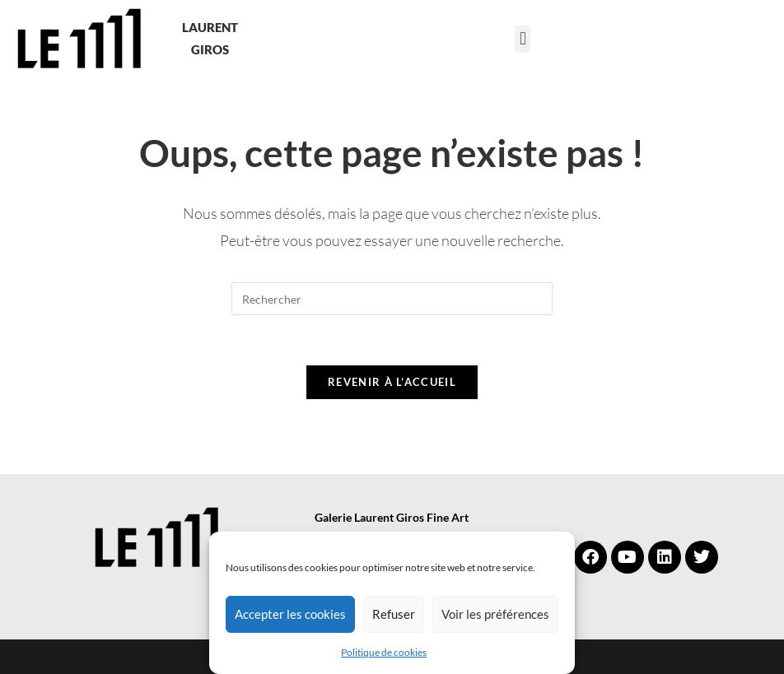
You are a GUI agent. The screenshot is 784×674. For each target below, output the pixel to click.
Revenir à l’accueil (392, 382)
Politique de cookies (384, 652)
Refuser (394, 614)
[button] (523, 39)
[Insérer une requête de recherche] (392, 299)
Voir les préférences (495, 614)
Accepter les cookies (290, 614)
